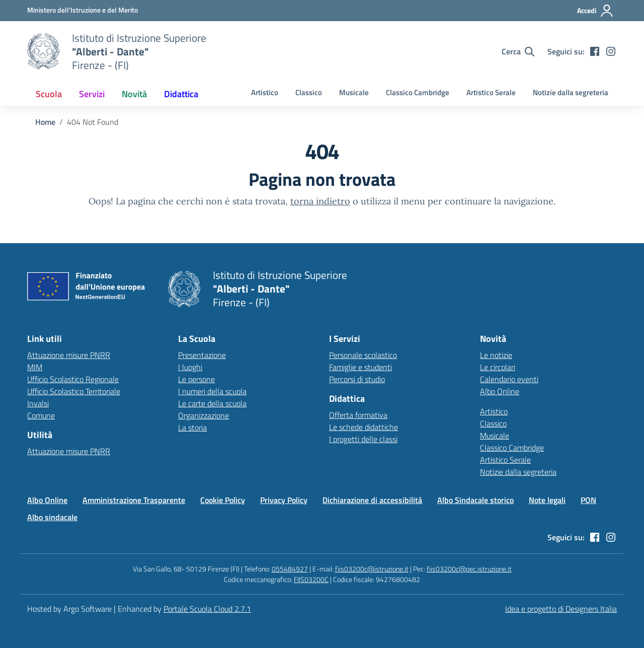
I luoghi (190, 367)
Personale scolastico (363, 355)
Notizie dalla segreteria (571, 92)
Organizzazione (204, 415)
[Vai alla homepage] (43, 51)
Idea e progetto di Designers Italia (561, 609)
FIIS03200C (311, 579)
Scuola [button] (49, 94)
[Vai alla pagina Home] (45, 122)
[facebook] (595, 51)
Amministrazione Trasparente (134, 500)
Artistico (265, 92)
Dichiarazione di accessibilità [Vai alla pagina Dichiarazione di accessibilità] (372, 500)
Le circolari (498, 367)
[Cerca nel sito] (518, 51)
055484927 (290, 569)
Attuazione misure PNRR (69, 355)
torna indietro (320, 201)
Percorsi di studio (357, 379)
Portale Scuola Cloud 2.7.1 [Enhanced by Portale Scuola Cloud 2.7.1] (207, 609)
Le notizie (496, 355)
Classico (309, 92)
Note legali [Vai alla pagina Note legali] (547, 500)
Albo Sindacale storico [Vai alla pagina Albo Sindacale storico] (475, 500)
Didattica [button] (181, 94)
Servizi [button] (92, 94)
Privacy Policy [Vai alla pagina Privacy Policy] (284, 500)
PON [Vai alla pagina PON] (588, 500)
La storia (192, 427)
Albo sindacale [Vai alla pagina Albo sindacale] (52, 517)
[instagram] (611, 51)
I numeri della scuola (212, 391)
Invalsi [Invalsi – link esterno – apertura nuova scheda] (38, 403)
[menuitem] (49, 94)
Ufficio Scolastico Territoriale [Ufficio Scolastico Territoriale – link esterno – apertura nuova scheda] (74, 391)
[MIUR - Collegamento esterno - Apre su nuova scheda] (83, 10)
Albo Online (500, 391)
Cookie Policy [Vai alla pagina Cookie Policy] (223, 500)
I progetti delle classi (363, 439)
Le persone (196, 379)
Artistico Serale (491, 92)
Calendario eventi (509, 379)
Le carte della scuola (212, 403)
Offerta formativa (358, 415)
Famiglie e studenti (360, 367)
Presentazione (202, 355)
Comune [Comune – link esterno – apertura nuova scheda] (41, 415)
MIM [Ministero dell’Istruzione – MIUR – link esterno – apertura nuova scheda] (35, 367)
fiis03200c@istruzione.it (372, 569)
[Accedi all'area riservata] (595, 11)
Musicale (354, 92)
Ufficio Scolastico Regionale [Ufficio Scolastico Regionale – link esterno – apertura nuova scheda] (73, 379)
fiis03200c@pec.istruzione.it (469, 569)
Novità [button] (134, 94)
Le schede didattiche (364, 427)
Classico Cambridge (418, 92)
